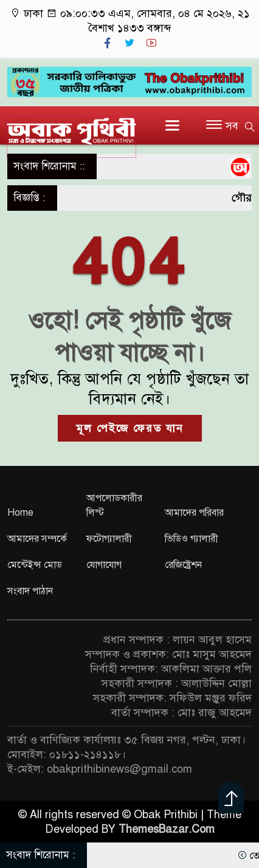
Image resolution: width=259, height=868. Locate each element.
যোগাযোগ (104, 565)
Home (20, 513)
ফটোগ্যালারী (109, 539)
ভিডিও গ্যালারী (192, 539)
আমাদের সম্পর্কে (37, 539)
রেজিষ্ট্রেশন (183, 565)
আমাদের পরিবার (194, 513)
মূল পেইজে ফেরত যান (130, 428)
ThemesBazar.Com (167, 829)
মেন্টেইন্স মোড (35, 565)
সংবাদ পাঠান (30, 591)
